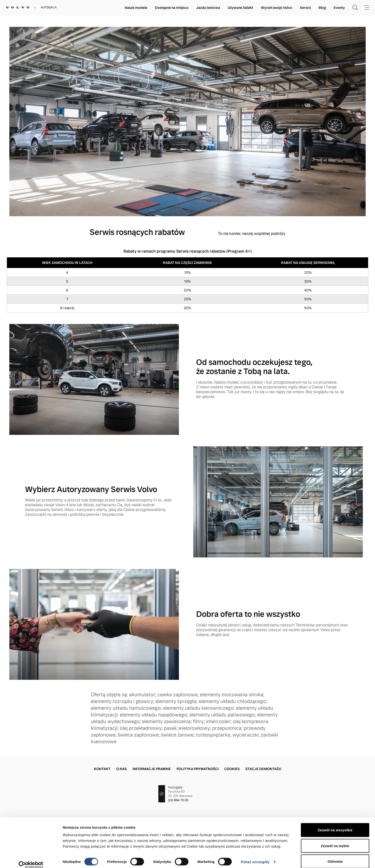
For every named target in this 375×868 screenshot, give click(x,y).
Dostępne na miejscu (172, 8)
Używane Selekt (240, 8)
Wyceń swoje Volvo (277, 8)
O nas (121, 769)
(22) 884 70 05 (178, 800)
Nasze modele (136, 8)
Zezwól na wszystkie (335, 824)
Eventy (339, 8)
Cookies (232, 769)
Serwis (305, 8)
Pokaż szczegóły (255, 856)
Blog (322, 8)
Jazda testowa (208, 8)
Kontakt (102, 769)
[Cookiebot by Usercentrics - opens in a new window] (31, 859)
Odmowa (335, 855)
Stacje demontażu (263, 769)
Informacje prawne (152, 769)
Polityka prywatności (198, 769)
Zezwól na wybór (335, 840)
